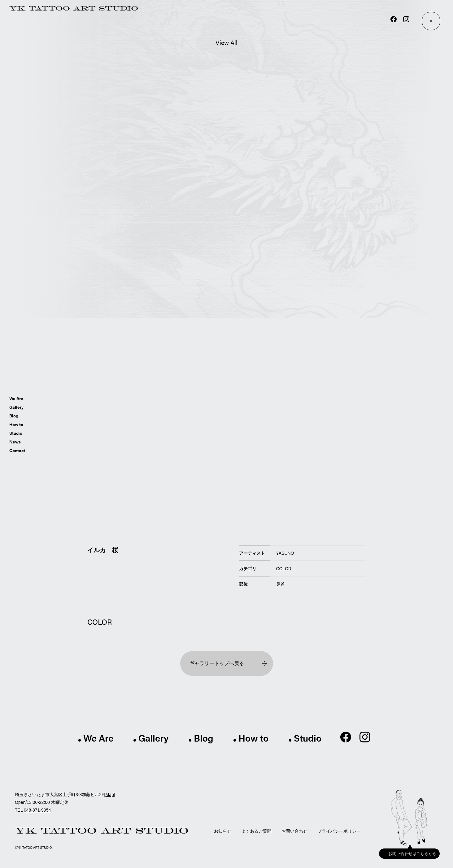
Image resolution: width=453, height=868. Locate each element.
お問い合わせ (294, 831)
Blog (14, 415)
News (15, 441)
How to (16, 424)
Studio (16, 433)
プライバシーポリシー (339, 831)
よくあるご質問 (256, 831)
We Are (16, 398)
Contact (17, 450)
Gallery (16, 407)
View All (226, 42)
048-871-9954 (37, 810)
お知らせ (223, 831)
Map (109, 795)
